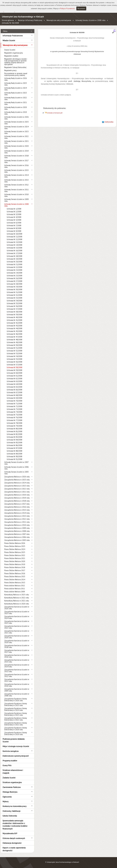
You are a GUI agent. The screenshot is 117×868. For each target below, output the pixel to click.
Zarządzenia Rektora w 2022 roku (17, 489)
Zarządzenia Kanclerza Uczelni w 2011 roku (17, 680)
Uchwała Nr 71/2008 (14, 404)
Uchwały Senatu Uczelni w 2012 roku (16, 186)
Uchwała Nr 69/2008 (14, 398)
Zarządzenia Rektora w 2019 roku (17, 498)
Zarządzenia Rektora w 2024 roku (17, 483)
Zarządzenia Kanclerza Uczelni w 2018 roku (17, 646)
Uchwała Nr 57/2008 (14, 365)
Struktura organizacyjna (12, 782)
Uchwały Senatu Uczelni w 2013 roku (16, 181)
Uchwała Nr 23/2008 (14, 270)
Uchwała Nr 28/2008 (14, 284)
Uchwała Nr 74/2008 (14, 412)
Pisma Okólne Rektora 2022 (15, 555)
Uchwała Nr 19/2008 (14, 259)
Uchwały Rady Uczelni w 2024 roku (16, 89)
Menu (5, 31)
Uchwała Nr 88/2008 (14, 451)
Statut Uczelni (10, 50)
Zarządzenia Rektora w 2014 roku (17, 513)
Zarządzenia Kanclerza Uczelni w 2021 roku (17, 632)
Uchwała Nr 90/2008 (14, 456)
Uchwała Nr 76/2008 (14, 417)
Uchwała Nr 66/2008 (14, 390)
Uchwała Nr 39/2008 (14, 315)
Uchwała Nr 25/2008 (14, 276)
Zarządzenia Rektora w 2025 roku (17, 480)
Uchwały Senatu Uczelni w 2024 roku (16, 128)
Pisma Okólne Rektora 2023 (15, 552)
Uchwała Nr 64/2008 (14, 384)
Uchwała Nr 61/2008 (14, 376)
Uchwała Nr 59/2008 (14, 370)
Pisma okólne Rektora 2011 (15, 589)
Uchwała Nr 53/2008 (14, 353)
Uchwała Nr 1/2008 (14, 209)
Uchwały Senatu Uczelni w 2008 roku (90, 20)
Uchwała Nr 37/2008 (14, 309)
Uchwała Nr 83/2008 (14, 437)
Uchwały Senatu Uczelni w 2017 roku (16, 161)
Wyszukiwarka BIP (10, 833)
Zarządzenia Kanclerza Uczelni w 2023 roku (17, 622)
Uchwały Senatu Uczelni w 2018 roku (16, 157)
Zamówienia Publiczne (12, 787)
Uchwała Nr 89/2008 (14, 454)
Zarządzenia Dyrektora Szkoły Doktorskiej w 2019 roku (16, 733)
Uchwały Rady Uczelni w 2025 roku (16, 84)
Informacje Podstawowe (13, 36)
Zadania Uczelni (9, 778)
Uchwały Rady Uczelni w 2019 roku (16, 113)
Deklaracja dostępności (12, 843)
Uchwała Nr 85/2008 (14, 443)
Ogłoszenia (7, 797)
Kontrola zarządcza (10, 751)
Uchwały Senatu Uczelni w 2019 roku (16, 152)
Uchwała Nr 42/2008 (14, 323)
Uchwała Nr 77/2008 (14, 420)
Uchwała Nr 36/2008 (14, 306)
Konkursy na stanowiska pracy (14, 806)
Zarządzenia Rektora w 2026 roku (17, 477)
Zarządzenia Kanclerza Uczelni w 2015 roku (17, 661)
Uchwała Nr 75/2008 (14, 415)
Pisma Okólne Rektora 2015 (15, 576)
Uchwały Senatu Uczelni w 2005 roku (16, 473)
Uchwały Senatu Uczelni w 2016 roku (16, 166)
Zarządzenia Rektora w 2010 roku (17, 525)
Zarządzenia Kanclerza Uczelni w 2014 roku (17, 666)
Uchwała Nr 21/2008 (14, 264)
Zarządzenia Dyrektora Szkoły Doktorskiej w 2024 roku (16, 709)
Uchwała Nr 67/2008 (14, 392)
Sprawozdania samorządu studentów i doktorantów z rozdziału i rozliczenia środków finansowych (15, 825)
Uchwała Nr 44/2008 (14, 328)
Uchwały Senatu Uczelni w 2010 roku (16, 195)
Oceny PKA (7, 765)
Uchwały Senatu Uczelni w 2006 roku (16, 468)
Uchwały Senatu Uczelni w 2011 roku (16, 190)
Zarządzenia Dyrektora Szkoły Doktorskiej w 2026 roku (16, 700)
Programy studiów (10, 761)
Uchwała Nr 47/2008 (14, 337)
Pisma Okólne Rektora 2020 (15, 561)
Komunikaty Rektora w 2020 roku (17, 604)
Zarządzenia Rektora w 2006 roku (17, 537)
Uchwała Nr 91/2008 (14, 459)
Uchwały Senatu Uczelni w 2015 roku (16, 171)
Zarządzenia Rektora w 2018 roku (17, 501)
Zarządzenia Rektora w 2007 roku (17, 534)
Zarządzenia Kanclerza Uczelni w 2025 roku (17, 612)
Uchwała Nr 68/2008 (14, 395)
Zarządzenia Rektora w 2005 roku (17, 540)
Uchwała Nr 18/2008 (14, 256)
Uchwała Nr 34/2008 (14, 301)
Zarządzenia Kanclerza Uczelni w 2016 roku (17, 656)
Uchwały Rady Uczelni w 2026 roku (16, 79)
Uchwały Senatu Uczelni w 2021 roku (16, 142)
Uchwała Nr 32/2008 (14, 295)
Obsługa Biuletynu (10, 792)
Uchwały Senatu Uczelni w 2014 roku (16, 176)
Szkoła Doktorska (10, 816)
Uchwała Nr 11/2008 (14, 237)
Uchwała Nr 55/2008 (14, 359)
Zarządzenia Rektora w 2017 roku (17, 504)
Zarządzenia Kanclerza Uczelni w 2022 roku (17, 627)
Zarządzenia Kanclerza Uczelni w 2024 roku (17, 617)
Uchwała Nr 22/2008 (14, 267)
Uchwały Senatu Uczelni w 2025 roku (16, 123)
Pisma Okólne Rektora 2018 (15, 567)
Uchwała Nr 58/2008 (10, 23)
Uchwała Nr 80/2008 (14, 429)
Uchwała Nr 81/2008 (14, 431)
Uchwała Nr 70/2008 (14, 401)
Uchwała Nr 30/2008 (14, 289)
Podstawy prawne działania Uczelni (14, 740)
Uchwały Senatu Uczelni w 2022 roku (16, 137)
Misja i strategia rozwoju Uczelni (16, 746)
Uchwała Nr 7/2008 (14, 225)
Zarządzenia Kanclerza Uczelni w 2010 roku (17, 685)
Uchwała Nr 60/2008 (14, 373)
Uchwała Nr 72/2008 (14, 406)
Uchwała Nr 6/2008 (14, 223)
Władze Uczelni (9, 40)
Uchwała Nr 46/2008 (14, 334)
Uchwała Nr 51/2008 (14, 348)
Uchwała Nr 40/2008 (14, 317)
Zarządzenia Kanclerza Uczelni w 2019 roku (17, 642)
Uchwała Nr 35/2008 (14, 303)
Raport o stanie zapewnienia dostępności (14, 849)
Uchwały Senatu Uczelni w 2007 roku (16, 463)
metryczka (109, 122)
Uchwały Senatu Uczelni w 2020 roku (16, 147)
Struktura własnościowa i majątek (13, 771)
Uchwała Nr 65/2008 (14, 387)
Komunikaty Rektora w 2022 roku (17, 598)
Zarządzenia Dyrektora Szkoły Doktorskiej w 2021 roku (16, 724)
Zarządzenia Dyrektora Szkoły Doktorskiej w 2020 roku (16, 729)
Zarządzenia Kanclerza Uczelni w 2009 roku (17, 690)
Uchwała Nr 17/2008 (14, 253)
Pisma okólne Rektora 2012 (15, 586)
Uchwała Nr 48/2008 (14, 340)
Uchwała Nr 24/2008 (14, 273)
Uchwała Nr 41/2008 (14, 320)
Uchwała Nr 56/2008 (14, 362)
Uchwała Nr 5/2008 (14, 220)
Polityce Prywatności (67, 8)
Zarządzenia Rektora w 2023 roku (17, 486)
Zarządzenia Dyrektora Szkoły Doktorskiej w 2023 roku (16, 714)
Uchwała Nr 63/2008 (14, 381)
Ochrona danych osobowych (14, 838)
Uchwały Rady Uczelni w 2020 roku (16, 108)
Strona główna (8, 20)
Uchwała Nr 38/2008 (14, 312)
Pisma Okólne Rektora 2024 (15, 549)
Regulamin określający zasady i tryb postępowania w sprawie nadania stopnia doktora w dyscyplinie (16, 62)
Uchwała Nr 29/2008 (14, 287)
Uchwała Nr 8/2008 (14, 228)
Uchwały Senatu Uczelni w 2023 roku (16, 132)
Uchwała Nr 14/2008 (14, 245)
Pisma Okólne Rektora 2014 (15, 579)
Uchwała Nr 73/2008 (14, 409)
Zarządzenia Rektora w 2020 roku (17, 495)
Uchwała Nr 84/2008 (14, 440)
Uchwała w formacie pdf (55, 113)
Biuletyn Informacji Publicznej (30, 20)
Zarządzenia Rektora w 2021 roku (17, 492)
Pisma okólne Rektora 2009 (15, 592)
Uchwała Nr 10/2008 (14, 234)
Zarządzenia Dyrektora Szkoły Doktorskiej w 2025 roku (16, 704)
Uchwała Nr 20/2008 (14, 262)
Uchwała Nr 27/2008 (14, 281)
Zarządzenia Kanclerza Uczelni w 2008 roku (17, 695)
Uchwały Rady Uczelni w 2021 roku (16, 103)
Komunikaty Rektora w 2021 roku (17, 601)
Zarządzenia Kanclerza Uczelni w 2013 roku (17, 671)
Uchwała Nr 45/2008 (14, 331)
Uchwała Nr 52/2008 (14, 351)
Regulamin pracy (10, 70)
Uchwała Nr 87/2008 (14, 448)
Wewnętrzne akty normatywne (59, 20)
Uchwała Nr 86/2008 (14, 445)
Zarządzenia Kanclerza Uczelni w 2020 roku (17, 637)
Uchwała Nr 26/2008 (14, 278)
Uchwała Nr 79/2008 (14, 426)
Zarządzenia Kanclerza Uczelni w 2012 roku (17, 675)
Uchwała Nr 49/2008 (14, 342)
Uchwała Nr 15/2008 (14, 248)
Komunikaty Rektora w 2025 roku (17, 595)
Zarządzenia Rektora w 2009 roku (17, 528)
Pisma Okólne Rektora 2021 (15, 558)
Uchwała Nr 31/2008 (14, 292)
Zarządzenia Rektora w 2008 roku (17, 531)
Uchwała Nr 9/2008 (14, 231)
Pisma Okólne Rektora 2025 (15, 546)
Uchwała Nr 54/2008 (14, 356)
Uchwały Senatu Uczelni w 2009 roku (16, 200)
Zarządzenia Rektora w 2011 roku (17, 522)
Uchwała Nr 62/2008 (14, 379)
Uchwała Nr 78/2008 (14, 423)
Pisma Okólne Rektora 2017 (15, 570)
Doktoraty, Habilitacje (11, 811)
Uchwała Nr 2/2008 (14, 212)
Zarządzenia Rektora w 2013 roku (17, 516)
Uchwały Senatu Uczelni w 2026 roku (16, 118)
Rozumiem (81, 8)
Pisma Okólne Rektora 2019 (15, 564)
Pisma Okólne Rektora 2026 (15, 543)
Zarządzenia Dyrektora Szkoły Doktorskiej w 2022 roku (16, 719)
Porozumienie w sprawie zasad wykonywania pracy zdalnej (16, 74)
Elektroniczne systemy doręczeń (16, 756)
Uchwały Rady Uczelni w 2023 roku (16, 94)
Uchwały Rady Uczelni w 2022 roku (16, 98)
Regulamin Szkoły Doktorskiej (15, 67)
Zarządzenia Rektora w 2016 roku (17, 507)
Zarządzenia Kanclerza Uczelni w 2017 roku (17, 651)
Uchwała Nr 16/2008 (14, 251)
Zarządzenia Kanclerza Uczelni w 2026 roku (17, 608)
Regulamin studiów (11, 56)
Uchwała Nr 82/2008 (14, 434)
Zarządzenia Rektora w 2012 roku (17, 519)
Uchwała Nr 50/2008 (14, 345)
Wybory (5, 801)
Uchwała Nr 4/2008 (14, 217)
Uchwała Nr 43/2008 (14, 326)
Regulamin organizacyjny (14, 53)
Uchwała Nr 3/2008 (14, 214)
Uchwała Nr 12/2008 (14, 239)
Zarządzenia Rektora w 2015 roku (17, 510)
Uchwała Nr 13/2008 (14, 242)
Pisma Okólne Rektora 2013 (15, 583)
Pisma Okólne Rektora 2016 (15, 573)
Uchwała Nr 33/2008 (14, 298)
